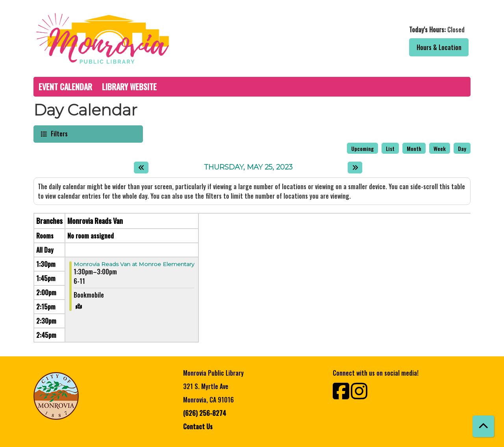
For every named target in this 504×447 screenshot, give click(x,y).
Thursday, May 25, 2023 (248, 167)
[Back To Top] (483, 426)
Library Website (129, 87)
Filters (58, 133)
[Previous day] (141, 168)
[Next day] (355, 168)
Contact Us (198, 427)
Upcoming (362, 148)
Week (440, 148)
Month (414, 148)
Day (462, 148)
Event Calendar (65, 87)
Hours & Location (439, 47)
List (390, 148)
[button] (363, 30)
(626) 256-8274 (205, 413)
